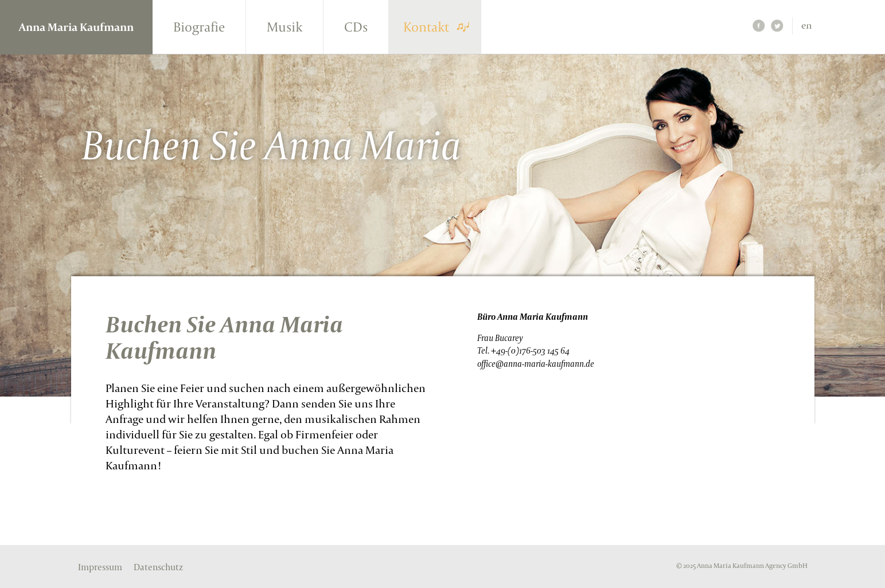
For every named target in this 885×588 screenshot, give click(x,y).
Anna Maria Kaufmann (76, 27)
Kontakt (426, 27)
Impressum (100, 567)
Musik (284, 27)
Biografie (199, 27)
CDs (356, 27)
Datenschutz (158, 567)
